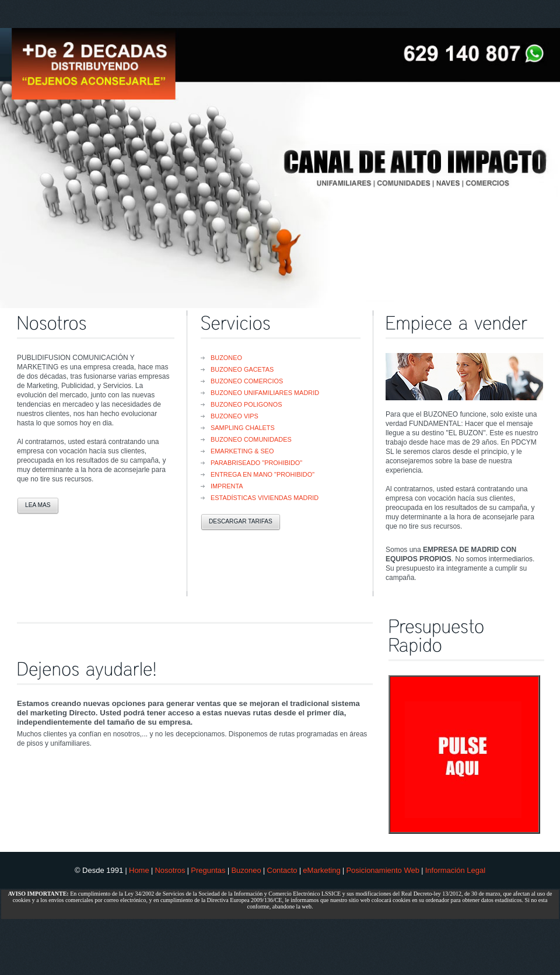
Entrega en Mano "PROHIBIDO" (262, 474)
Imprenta (227, 486)
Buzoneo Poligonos (246, 404)
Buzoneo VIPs (235, 416)
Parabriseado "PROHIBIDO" (256, 463)
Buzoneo (226, 358)
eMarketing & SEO (242, 451)
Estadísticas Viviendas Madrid (265, 498)
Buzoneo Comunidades (251, 439)
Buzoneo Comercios (247, 381)
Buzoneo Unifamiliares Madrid (265, 393)
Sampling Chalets (243, 428)
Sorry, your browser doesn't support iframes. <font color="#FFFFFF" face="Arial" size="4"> (463, 750)
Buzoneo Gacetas (242, 369)
